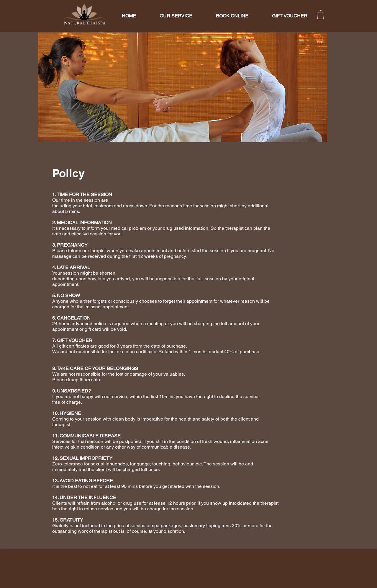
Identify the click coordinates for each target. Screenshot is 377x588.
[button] (321, 15)
